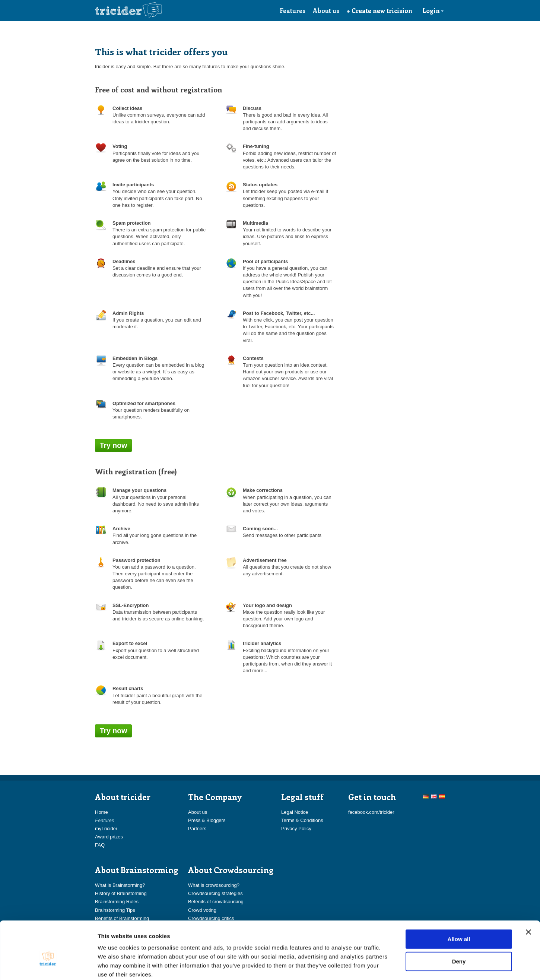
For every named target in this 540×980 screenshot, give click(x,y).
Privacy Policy (296, 829)
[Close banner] (528, 893)
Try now (114, 445)
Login (433, 10)
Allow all (459, 900)
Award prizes (109, 837)
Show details (391, 965)
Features (293, 10)
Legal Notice (295, 812)
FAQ (100, 845)
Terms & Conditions (302, 820)
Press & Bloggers (207, 820)
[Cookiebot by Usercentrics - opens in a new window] (48, 965)
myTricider (106, 829)
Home (101, 812)
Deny (459, 922)
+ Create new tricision (379, 10)
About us (326, 10)
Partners (197, 829)
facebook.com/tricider (371, 812)
